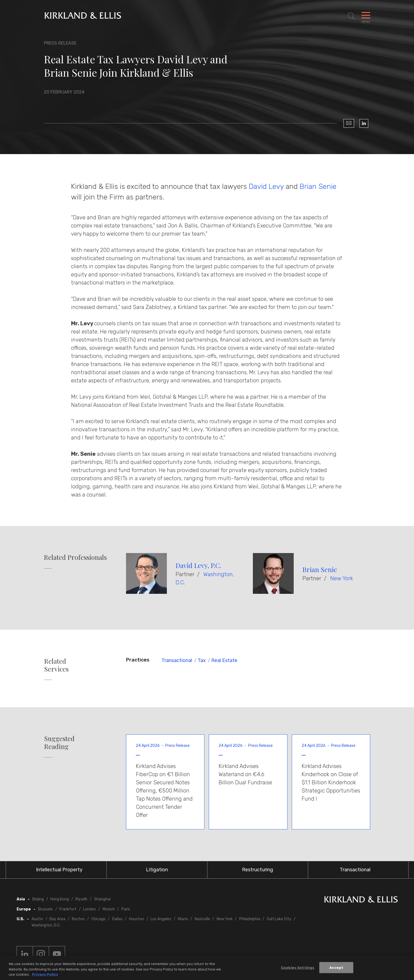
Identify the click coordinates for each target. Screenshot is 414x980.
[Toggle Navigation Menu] (366, 16)
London (89, 909)
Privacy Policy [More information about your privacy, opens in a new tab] (45, 975)
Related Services (56, 665)
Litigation (157, 870)
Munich (109, 909)
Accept (336, 968)
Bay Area (57, 919)
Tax (202, 660)
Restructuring (257, 870)
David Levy (266, 186)
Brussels (45, 909)
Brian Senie (318, 186)
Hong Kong (60, 899)
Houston (137, 919)
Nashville (202, 919)
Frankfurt (68, 909)
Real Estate (224, 660)
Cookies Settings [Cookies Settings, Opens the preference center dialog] (298, 968)
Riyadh (81, 899)
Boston (78, 919)
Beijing (38, 899)
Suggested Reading (59, 742)
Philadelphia (250, 919)
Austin (37, 919)
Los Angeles (161, 919)
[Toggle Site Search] (351, 16)
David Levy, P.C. (198, 565)
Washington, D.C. (46, 925)
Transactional (177, 660)
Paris (126, 909)
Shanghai (102, 899)
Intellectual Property (59, 870)
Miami (183, 919)
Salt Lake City (279, 919)
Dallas (117, 919)
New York (342, 578)
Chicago (99, 919)
